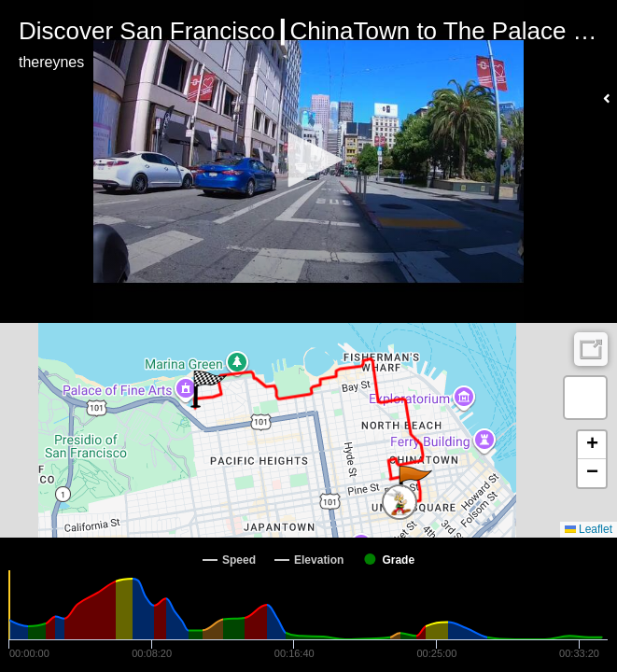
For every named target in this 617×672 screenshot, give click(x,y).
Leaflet (589, 529)
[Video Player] (308, 161)
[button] (309, 160)
